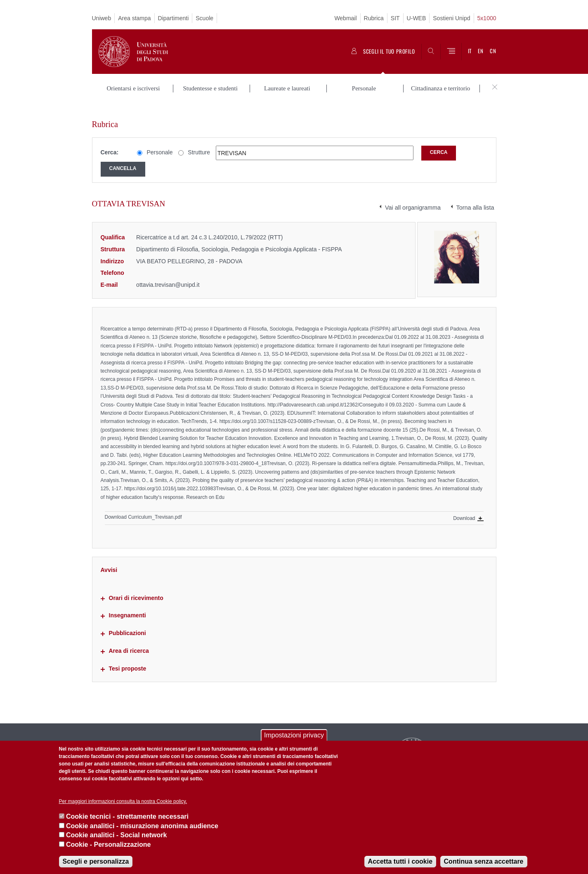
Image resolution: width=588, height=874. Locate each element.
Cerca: (110, 140)
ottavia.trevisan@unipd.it (168, 272)
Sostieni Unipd (451, 18)
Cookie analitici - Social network (117, 835)
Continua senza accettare (484, 861)
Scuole (204, 18)
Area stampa (134, 18)
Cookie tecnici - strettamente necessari (127, 816)
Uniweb (102, 18)
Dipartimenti (174, 18)
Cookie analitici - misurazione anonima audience (142, 826)
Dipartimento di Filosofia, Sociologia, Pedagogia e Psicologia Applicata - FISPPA (239, 237)
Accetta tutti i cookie (400, 861)
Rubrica (374, 18)
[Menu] (451, 52)
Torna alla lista (475, 195)
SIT (395, 18)
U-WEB (417, 18)
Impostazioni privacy (294, 735)
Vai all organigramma (413, 195)
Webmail (345, 18)
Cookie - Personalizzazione (108, 844)
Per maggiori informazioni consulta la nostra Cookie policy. (123, 801)
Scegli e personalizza (96, 861)
